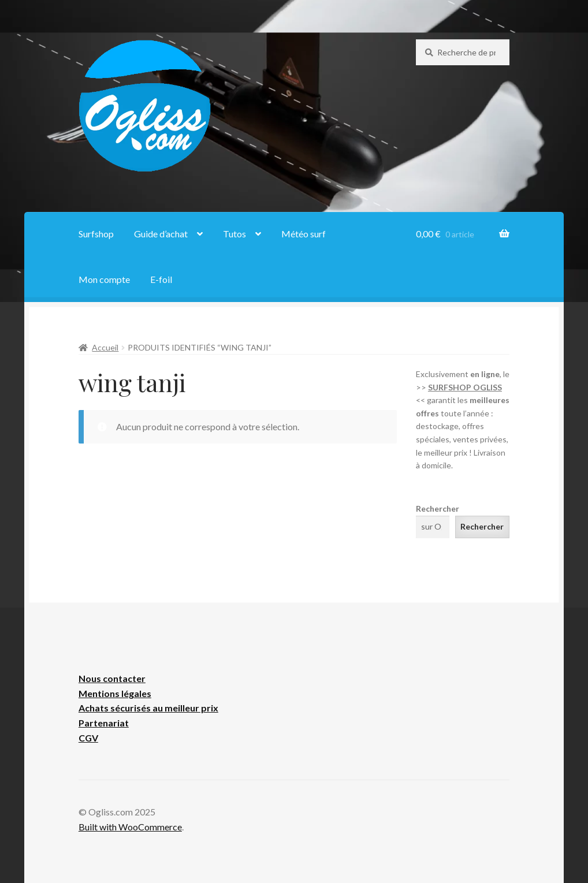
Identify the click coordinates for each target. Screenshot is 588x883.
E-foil (161, 279)
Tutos (235, 234)
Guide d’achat (161, 234)
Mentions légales (115, 693)
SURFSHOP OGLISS (465, 387)
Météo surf (304, 234)
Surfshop (96, 234)
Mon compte (104, 279)
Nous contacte (110, 678)
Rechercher (438, 508)
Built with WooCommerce (130, 827)
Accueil (105, 347)
